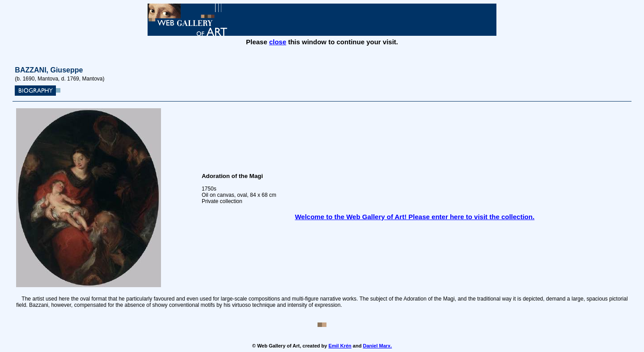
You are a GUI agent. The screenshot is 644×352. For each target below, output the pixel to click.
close (278, 42)
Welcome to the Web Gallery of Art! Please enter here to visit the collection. (415, 217)
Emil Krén (340, 346)
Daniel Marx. (377, 346)
